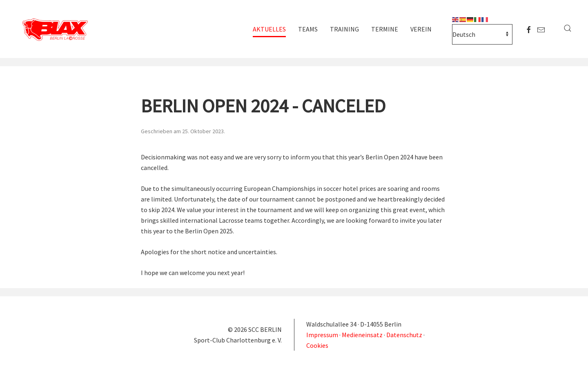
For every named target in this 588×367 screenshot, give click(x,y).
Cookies (317, 345)
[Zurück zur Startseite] (57, 30)
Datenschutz (404, 335)
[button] (568, 28)
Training (344, 29)
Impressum (323, 335)
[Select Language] (482, 34)
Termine (385, 29)
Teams (308, 29)
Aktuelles (269, 29)
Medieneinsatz (362, 335)
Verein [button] (421, 29)
